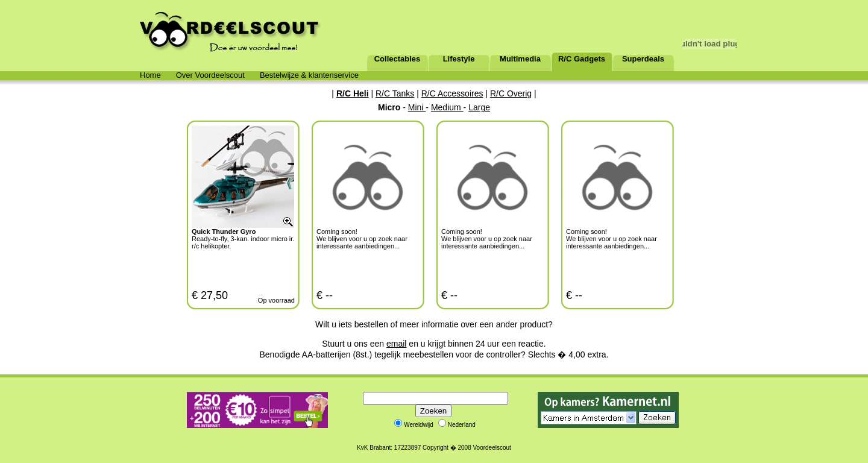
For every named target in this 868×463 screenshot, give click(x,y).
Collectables (398, 59)
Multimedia (520, 59)
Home (150, 75)
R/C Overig (511, 93)
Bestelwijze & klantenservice (309, 75)
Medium (447, 107)
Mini (417, 107)
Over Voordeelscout (210, 75)
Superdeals (643, 59)
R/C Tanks (395, 93)
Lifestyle (459, 59)
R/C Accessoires (452, 93)
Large (479, 107)
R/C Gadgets (582, 59)
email (396, 344)
